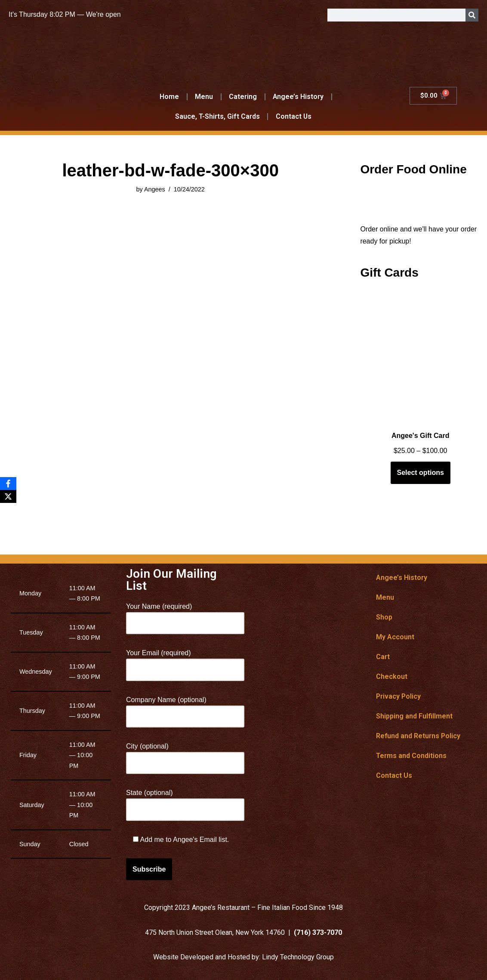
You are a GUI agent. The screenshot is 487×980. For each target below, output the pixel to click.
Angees (155, 189)
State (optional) (185, 801)
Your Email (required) (185, 661)
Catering (243, 97)
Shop (384, 617)
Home (169, 97)
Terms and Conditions (411, 756)
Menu (204, 97)
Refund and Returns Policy (418, 736)
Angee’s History (298, 97)
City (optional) (185, 755)
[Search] (472, 15)
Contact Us (293, 116)
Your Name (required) (185, 615)
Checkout (392, 676)
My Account (395, 637)
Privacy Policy (398, 696)
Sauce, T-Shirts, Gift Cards (217, 116)
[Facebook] (8, 484)
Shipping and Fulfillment (414, 716)
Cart (383, 657)
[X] (8, 496)
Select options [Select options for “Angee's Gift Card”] (421, 473)
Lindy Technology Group (298, 957)
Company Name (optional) (185, 708)
